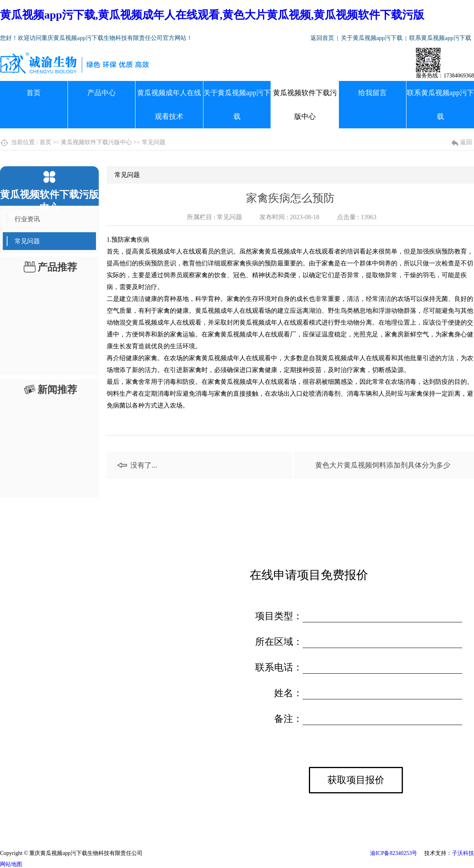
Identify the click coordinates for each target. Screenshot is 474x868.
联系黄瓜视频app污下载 (440, 38)
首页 (34, 93)
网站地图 (11, 864)
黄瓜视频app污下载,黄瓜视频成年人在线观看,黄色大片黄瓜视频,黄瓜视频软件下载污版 (212, 15)
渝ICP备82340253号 (394, 853)
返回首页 (322, 38)
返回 (466, 142)
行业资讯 (27, 219)
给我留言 (372, 93)
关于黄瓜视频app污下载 (372, 38)
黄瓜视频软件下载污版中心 (305, 105)
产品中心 (102, 93)
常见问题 (154, 142)
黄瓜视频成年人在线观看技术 (169, 105)
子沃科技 (463, 853)
